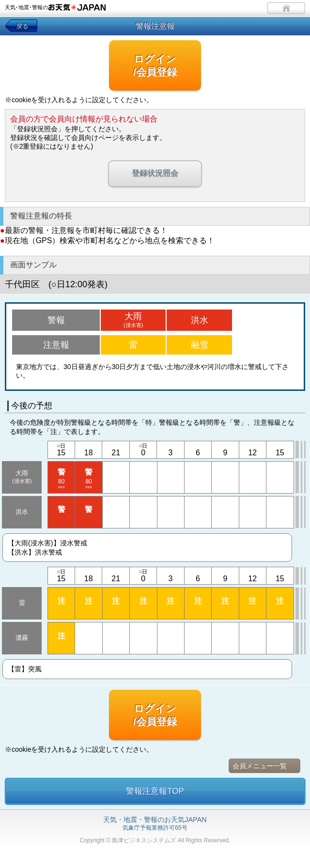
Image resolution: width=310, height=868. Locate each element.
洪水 (200, 320)
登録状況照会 (155, 173)
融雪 (200, 345)
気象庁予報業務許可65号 (155, 824)
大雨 (133, 320)
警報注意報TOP (155, 791)
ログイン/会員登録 (155, 65)
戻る (22, 26)
